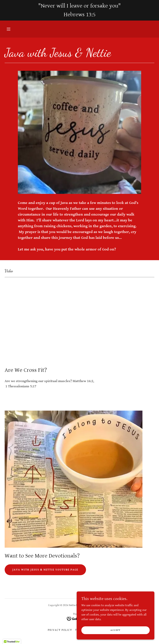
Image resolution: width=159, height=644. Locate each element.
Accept (116, 630)
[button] (9, 29)
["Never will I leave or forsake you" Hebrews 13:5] (79, 10)
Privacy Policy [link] (60, 630)
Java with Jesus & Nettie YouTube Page (45, 570)
